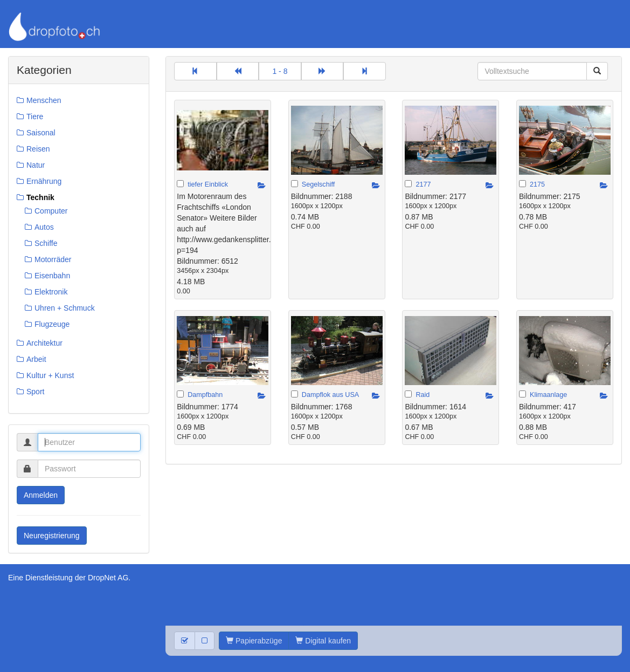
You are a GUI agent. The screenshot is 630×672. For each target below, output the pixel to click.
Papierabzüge (254, 641)
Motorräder (53, 259)
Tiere (35, 116)
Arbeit (36, 359)
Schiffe (46, 243)
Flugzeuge (52, 324)
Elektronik (51, 292)
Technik (40, 197)
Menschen (44, 100)
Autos (44, 227)
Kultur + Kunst (50, 375)
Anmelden (41, 495)
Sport (35, 392)
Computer (51, 211)
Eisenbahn (52, 276)
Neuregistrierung (52, 536)
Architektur (44, 343)
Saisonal (41, 133)
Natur (36, 165)
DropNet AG (108, 578)
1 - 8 (280, 71)
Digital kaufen (323, 641)
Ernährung (44, 181)
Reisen (38, 149)
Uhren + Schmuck (65, 308)
